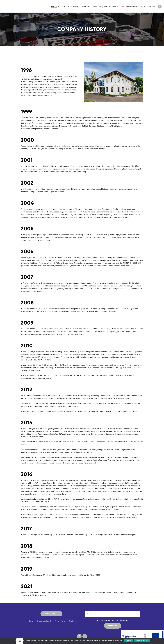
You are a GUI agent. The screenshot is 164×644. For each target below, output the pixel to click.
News (31, 621)
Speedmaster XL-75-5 (66, 507)
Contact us (73, 621)
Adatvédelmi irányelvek (142, 641)
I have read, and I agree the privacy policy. (114, 621)
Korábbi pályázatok (44, 621)
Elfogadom (128, 641)
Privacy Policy (60, 621)
